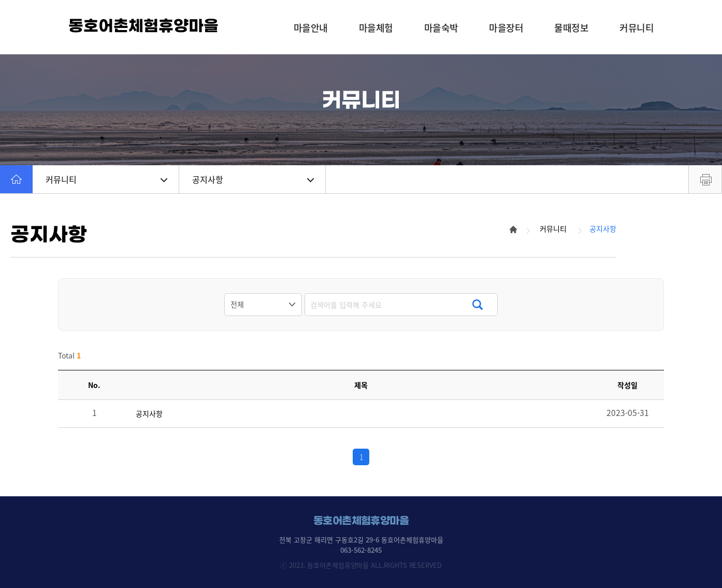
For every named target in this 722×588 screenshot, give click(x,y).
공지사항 (253, 179)
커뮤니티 (106, 179)
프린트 (705, 179)
